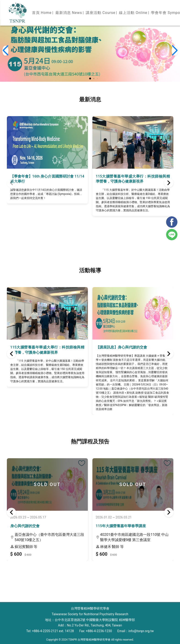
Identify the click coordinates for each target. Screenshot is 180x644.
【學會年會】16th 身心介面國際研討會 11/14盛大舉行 (47, 179)
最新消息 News (69, 13)
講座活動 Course (101, 13)
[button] (90, 79)
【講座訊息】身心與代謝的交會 (121, 347)
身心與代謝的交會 (25, 526)
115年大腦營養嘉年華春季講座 (121, 526)
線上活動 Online (133, 13)
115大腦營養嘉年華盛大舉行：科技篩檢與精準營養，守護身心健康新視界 (133, 179)
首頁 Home (42, 13)
